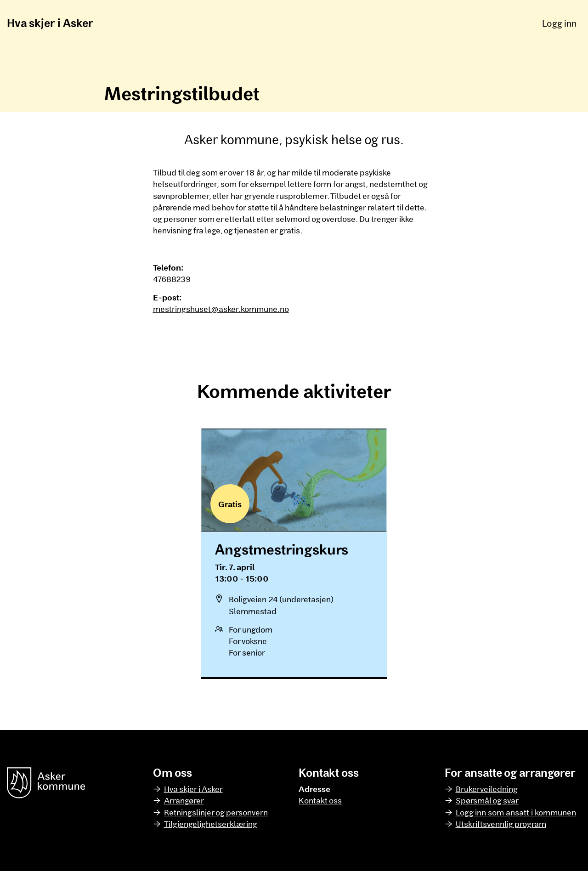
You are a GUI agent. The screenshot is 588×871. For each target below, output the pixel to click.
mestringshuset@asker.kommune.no (221, 309)
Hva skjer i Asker (50, 23)
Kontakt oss (320, 800)
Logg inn (559, 23)
